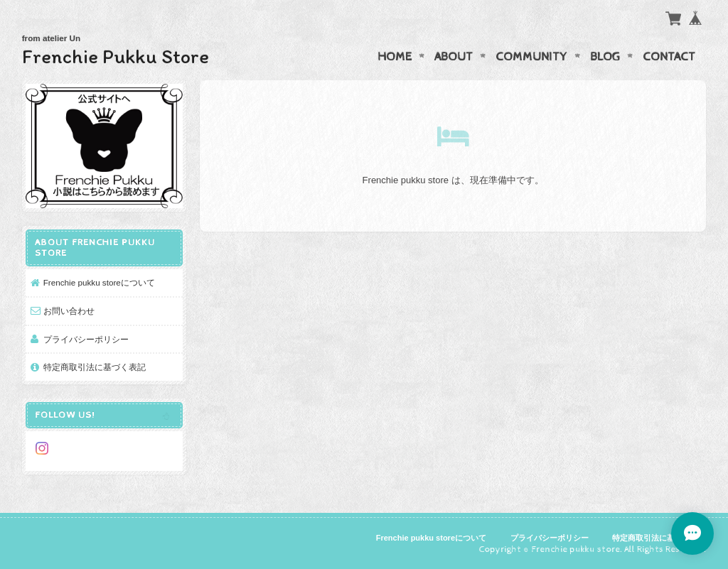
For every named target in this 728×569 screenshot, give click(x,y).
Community (531, 57)
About (454, 57)
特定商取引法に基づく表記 (95, 367)
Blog (605, 57)
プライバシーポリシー (86, 339)
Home (395, 57)
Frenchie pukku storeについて (99, 282)
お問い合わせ (69, 311)
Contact (669, 57)
